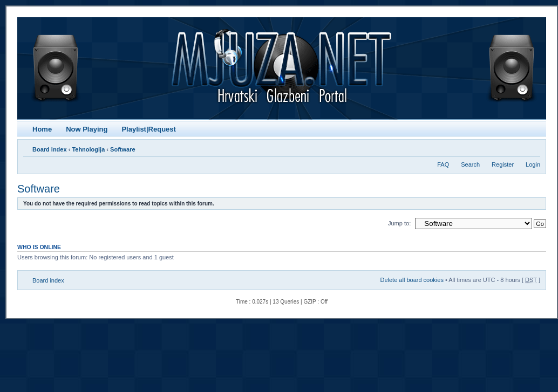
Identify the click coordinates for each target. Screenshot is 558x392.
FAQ (443, 164)
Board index (50, 149)
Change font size (532, 147)
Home (42, 129)
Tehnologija (88, 149)
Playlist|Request (148, 129)
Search (470, 164)
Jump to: (399, 223)
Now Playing (87, 129)
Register (503, 164)
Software (123, 149)
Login (533, 164)
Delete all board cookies (411, 280)
